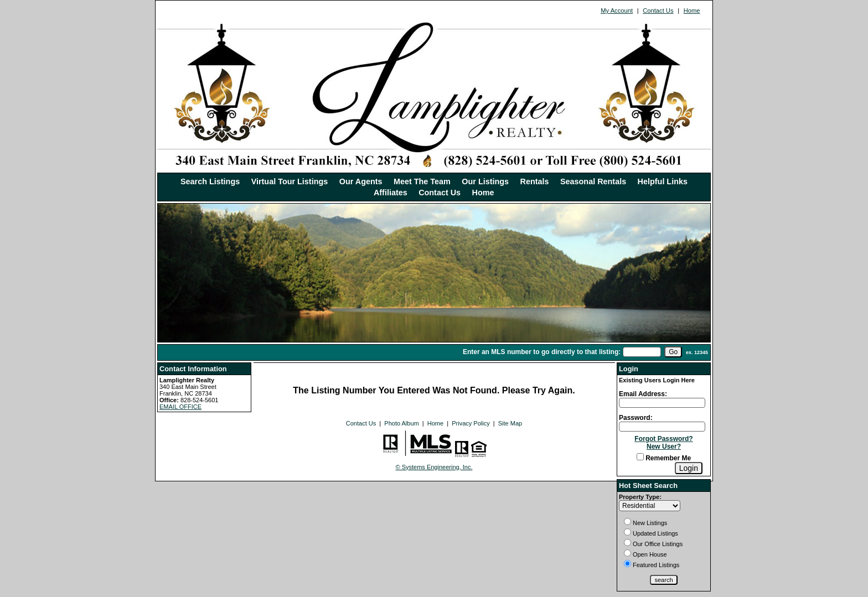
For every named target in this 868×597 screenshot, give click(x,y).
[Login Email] (662, 403)
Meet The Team (422, 181)
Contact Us (658, 11)
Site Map (510, 423)
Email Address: (643, 394)
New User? (664, 447)
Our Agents (361, 181)
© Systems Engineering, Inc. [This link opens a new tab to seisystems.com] (434, 467)
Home (692, 11)
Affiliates (391, 193)
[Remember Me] (640, 457)
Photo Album (401, 423)
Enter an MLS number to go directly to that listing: (542, 352)
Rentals (535, 181)
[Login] (689, 468)
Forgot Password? (663, 439)
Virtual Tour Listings (290, 181)
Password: (636, 418)
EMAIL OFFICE (180, 407)
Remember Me (664, 458)
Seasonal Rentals (593, 181)
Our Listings (485, 181)
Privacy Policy (471, 423)
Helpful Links (663, 181)
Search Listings (210, 181)
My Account (617, 11)
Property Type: (640, 497)
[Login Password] (662, 427)
